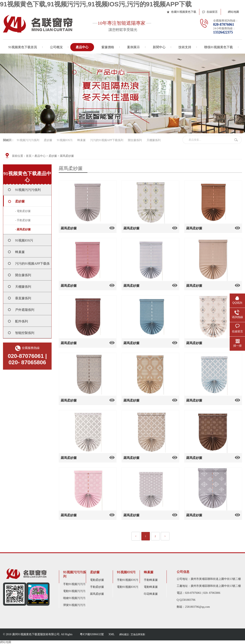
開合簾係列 (135, 140)
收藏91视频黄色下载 (184, 12)
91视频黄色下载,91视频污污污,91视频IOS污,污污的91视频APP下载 (96, 4)
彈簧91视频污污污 (74, 605)
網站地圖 (233, 12)
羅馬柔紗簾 (67, 156)
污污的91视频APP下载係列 (107, 140)
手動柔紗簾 (97, 587)
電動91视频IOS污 (128, 587)
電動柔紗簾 (97, 580)
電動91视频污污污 (74, 591)
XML (111, 634)
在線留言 (212, 12)
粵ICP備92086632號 (92, 634)
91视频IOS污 (65, 140)
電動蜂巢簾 (151, 587)
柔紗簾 (48, 140)
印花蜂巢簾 (151, 594)
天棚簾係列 (154, 140)
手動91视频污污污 (74, 584)
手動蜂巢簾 (151, 580)
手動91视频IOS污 (128, 580)
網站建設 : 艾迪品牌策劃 (132, 634)
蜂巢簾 (81, 140)
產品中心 (40, 156)
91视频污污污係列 (28, 140)
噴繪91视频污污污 (74, 598)
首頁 (29, 156)
